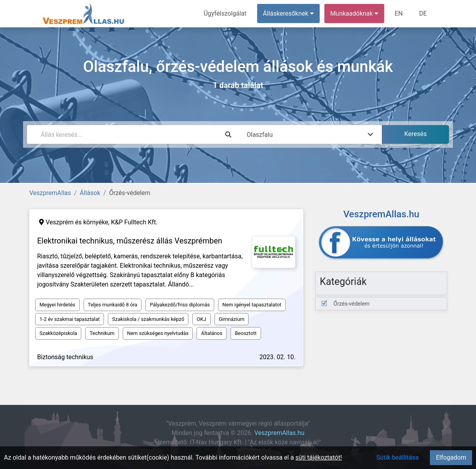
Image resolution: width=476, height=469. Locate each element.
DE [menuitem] (423, 13)
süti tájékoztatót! (319, 457)
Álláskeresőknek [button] (288, 13)
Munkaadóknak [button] (354, 13)
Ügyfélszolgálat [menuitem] (225, 13)
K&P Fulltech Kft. (134, 222)
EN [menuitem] (399, 13)
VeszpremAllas (50, 193)
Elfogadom (451, 457)
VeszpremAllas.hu (279, 433)
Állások (90, 193)
